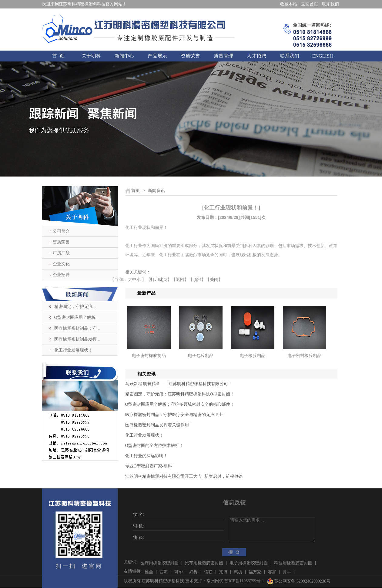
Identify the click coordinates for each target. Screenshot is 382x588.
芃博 (223, 572)
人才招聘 (256, 56)
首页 (136, 191)
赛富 (272, 572)
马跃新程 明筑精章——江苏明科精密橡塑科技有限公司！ (179, 384)
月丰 (287, 572)
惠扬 (238, 572)
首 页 (58, 56)
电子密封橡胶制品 (149, 356)
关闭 (214, 280)
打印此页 (159, 280)
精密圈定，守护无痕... (75, 307)
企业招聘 (61, 275)
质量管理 (223, 56)
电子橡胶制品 (253, 356)
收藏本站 (289, 4)
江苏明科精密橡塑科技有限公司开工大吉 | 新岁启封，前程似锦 (184, 476)
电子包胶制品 (201, 356)
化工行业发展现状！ (73, 350)
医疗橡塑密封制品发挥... (77, 339)
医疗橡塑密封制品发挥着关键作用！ (159, 425)
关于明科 (91, 56)
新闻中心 (124, 56)
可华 (179, 572)
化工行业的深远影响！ (146, 456)
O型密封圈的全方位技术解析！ (154, 446)
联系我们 (330, 4)
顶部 (197, 280)
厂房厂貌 (61, 253)
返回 (180, 280)
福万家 (255, 572)
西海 (164, 572)
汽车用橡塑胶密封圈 (204, 563)
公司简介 (61, 231)
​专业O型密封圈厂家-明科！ (151, 466)
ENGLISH (323, 56)
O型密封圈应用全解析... (77, 317)
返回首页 (310, 4)
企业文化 (61, 264)
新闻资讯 (156, 191)
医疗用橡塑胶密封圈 (159, 563)
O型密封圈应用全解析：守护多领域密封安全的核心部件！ (180, 404)
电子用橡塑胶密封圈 (249, 563)
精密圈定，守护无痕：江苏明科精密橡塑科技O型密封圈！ (180, 394)
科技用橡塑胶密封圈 (293, 563)
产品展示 (157, 56)
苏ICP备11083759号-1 (244, 581)
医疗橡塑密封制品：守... (77, 328)
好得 (193, 572)
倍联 (208, 572)
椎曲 (149, 572)
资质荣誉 (190, 56)
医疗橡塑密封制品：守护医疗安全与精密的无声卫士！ (176, 415)
